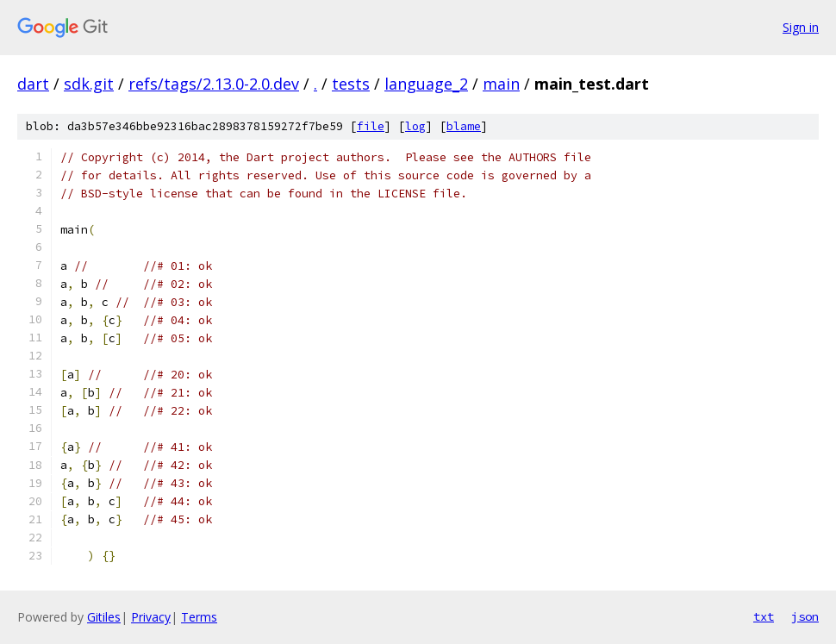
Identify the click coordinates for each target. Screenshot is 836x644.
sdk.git (89, 84)
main (501, 84)
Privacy (151, 617)
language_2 (426, 84)
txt (764, 616)
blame (464, 126)
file (371, 126)
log (415, 126)
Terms (199, 617)
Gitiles (104, 617)
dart (33, 84)
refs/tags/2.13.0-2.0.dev (214, 84)
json (805, 616)
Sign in (801, 27)
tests (351, 84)
